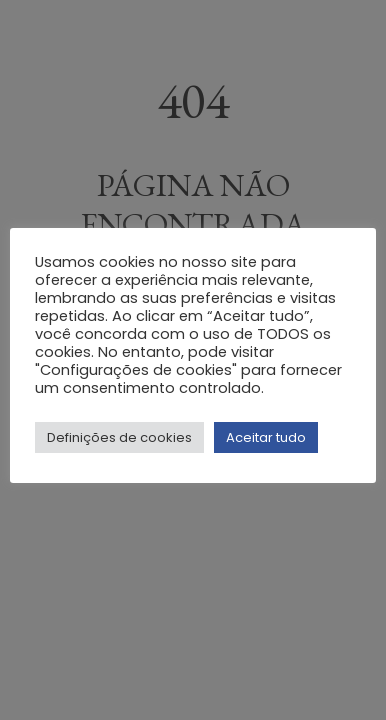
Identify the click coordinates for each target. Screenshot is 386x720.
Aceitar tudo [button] (266, 437)
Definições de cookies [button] (119, 437)
